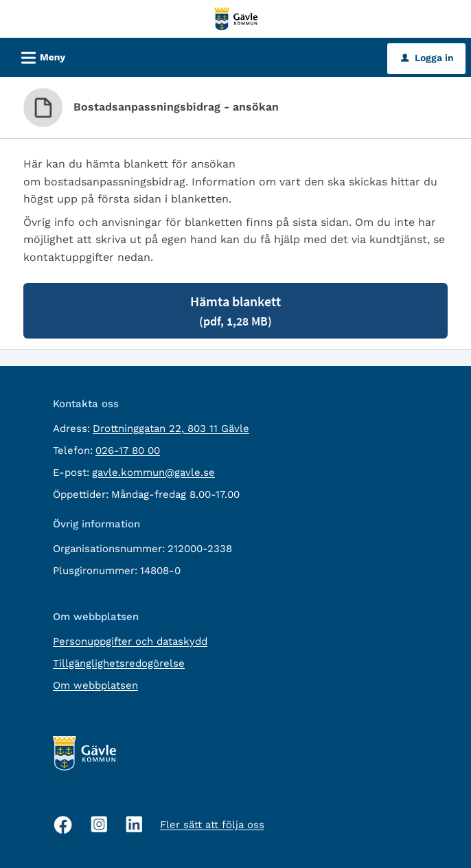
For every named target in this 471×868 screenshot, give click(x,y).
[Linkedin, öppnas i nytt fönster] (134, 824)
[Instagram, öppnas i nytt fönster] (99, 824)
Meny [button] (39, 56)
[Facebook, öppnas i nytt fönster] (63, 825)
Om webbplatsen (95, 685)
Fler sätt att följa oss (212, 825)
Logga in (427, 58)
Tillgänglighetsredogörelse (119, 663)
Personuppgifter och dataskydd (130, 641)
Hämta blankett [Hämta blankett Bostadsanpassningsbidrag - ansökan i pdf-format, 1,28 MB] (235, 311)
